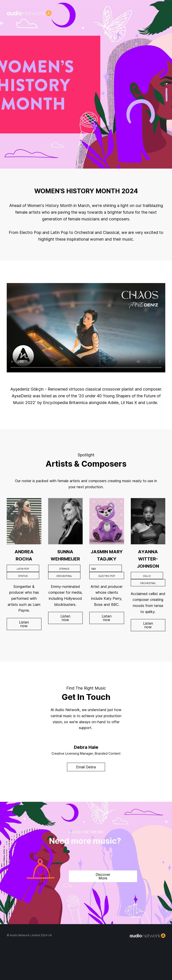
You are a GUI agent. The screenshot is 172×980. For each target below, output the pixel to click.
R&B (94, 569)
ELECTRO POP (107, 576)
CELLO (147, 576)
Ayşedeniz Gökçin (27, 389)
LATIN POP (23, 569)
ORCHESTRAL (64, 576)
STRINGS (64, 569)
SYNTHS (23, 576)
